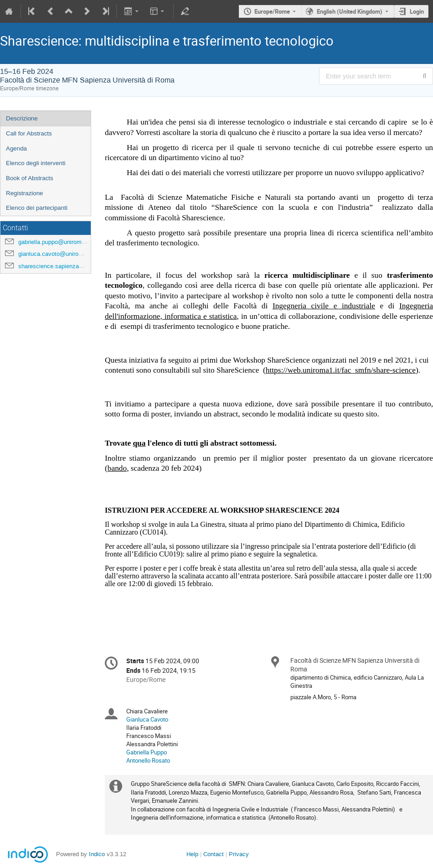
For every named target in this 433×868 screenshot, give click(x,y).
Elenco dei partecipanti (37, 208)
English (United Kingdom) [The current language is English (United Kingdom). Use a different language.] (350, 11)
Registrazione (25, 193)
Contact (214, 854)
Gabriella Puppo (147, 752)
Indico (97, 854)
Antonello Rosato (148, 760)
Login (417, 11)
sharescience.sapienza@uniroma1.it (66, 266)
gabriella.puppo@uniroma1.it (56, 242)
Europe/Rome (272, 11)
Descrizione (22, 118)
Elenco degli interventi (36, 163)
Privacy (239, 854)
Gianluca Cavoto (147, 719)
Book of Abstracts (30, 178)
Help (192, 854)
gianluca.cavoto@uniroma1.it (57, 254)
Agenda (16, 148)
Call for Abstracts (29, 133)
